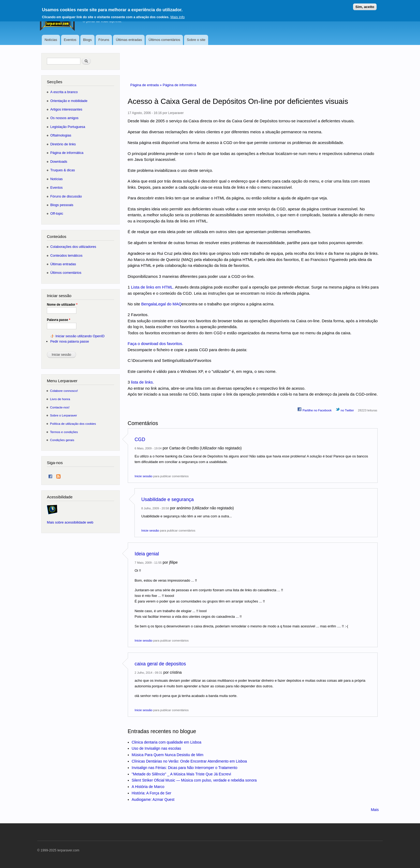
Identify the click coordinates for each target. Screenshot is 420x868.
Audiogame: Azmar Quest (153, 799)
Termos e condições (64, 432)
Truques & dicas (63, 170)
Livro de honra (60, 399)
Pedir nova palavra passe (70, 341)
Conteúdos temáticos (66, 255)
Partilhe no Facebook (314, 410)
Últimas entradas (129, 40)
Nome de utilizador (62, 305)
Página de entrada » (147, 85)
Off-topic (57, 213)
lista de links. (142, 382)
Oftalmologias (61, 135)
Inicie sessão (144, 476)
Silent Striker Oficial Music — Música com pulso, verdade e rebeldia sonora (194, 780)
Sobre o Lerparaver (64, 415)
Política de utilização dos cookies (73, 424)
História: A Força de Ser (152, 793)
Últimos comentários (164, 40)
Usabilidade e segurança (168, 499)
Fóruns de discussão (66, 196)
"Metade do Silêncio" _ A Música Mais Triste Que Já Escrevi (181, 774)
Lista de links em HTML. (153, 287)
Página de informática (179, 85)
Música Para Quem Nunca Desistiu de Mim (168, 755)
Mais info (177, 15)
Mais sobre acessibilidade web (70, 522)
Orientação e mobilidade (69, 101)
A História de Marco (148, 787)
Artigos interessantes (66, 109)
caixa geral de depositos (160, 664)
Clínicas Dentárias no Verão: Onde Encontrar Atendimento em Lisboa (189, 761)
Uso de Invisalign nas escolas (156, 748)
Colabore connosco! (64, 391)
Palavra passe (59, 320)
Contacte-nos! (60, 407)
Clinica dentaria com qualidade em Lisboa (167, 742)
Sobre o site (196, 40)
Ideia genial (147, 554)
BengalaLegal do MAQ (161, 304)
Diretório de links (63, 144)
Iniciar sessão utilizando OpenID (80, 336)
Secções (55, 82)
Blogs (87, 40)
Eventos (70, 40)
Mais (375, 810)
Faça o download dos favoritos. (155, 344)
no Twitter (345, 410)
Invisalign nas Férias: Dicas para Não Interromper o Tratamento (185, 768)
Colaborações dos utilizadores (73, 247)
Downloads (59, 162)
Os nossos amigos (64, 118)
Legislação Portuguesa (68, 127)
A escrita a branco (64, 92)
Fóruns (104, 40)
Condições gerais (62, 440)
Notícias (51, 40)
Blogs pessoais (62, 205)
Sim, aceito (365, 5)
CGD (140, 439)
